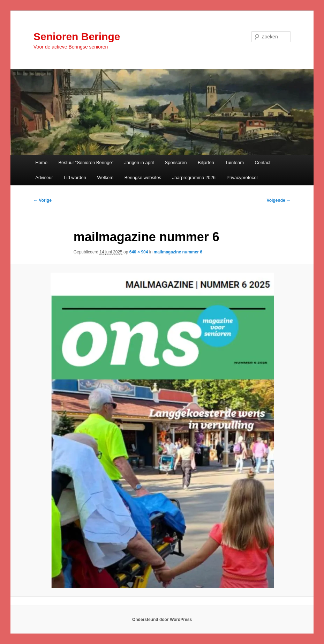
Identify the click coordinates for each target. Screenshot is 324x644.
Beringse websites (143, 177)
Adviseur (44, 177)
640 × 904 (139, 252)
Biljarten (206, 162)
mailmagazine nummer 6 (178, 252)
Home (41, 162)
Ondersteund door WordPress (162, 620)
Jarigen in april (139, 162)
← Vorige (43, 200)
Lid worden (75, 177)
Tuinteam (234, 162)
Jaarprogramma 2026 (194, 177)
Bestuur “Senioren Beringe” (86, 162)
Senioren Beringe (77, 36)
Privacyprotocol (242, 177)
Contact (263, 162)
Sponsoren (176, 162)
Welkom (105, 177)
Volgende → (279, 200)
